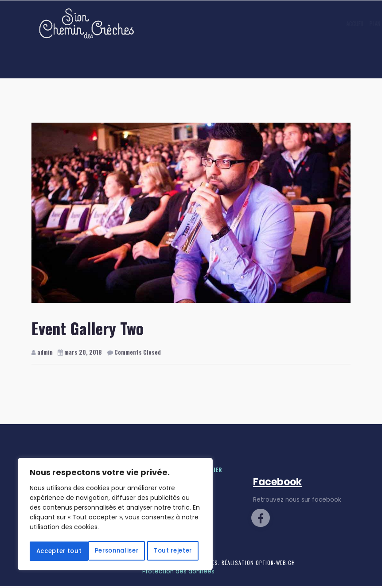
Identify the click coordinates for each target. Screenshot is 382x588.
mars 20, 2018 (81, 352)
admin (42, 352)
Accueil (197, 23)
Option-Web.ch (276, 564)
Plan (217, 23)
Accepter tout (115, 551)
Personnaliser (72, 532)
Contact (295, 23)
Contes (240, 23)
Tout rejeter (158, 532)
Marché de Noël (329, 23)
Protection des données (178, 573)
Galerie (268, 23)
